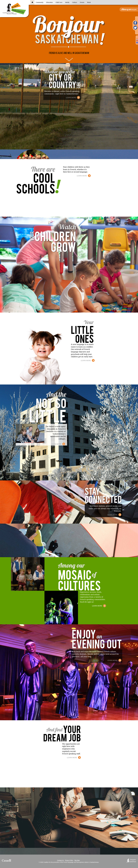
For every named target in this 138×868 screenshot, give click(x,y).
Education (49, 2)
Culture (75, 2)
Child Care (59, 2)
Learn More (73, 97)
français (129, 9)
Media (67, 2)
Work (89, 2)
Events (82, 2)
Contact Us (60, 860)
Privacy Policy (69, 860)
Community (40, 2)
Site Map (77, 860)
